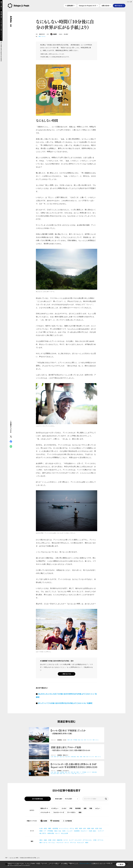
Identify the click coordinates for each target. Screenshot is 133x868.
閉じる (122, 864)
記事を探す (70, 6)
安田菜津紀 (60, 740)
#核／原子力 (68, 757)
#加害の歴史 (74, 757)
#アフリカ (100, 840)
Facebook (11, 442)
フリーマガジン (71, 812)
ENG (128, 2)
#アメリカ (73, 843)
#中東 (73, 774)
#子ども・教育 (74, 828)
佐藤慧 (53, 34)
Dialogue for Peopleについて (88, 6)
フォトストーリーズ (59, 812)
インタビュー (55, 808)
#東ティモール (42, 36)
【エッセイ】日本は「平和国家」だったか (77, 732)
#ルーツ (58, 833)
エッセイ (66, 34)
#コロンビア (80, 843)
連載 (85, 808)
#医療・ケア (79, 772)
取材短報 (78, 808)
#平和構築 (75, 740)
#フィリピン (52, 843)
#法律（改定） (93, 831)
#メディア (89, 772)
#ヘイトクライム (64, 828)
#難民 (58, 772)
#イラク (66, 840)
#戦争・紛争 (70, 740)
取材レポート (66, 755)
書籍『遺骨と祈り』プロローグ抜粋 (77, 749)
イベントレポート (66, 771)
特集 (91, 808)
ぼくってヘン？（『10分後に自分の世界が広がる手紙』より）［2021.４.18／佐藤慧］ (65, 703)
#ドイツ (83, 774)
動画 (80, 812)
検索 (106, 799)
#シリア (71, 840)
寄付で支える (119, 6)
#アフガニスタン (87, 840)
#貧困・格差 (90, 828)
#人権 (52, 757)
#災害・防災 (73, 772)
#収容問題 (62, 772)
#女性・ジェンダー (68, 831)
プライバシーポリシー (85, 863)
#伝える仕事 (53, 774)
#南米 (87, 843)
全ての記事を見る (38, 799)
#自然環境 (77, 831)
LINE (11, 446)
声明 (71, 808)
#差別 (55, 772)
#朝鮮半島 (60, 840)
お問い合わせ (105, 6)
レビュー (98, 808)
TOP (6, 858)
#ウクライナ (60, 843)
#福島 (81, 757)
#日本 (85, 740)
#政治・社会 (81, 740)
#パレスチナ (89, 740)
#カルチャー (84, 831)
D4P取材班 (59, 771)
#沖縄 (84, 757)
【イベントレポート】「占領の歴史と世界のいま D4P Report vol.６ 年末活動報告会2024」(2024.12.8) (74, 766)
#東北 (78, 757)
